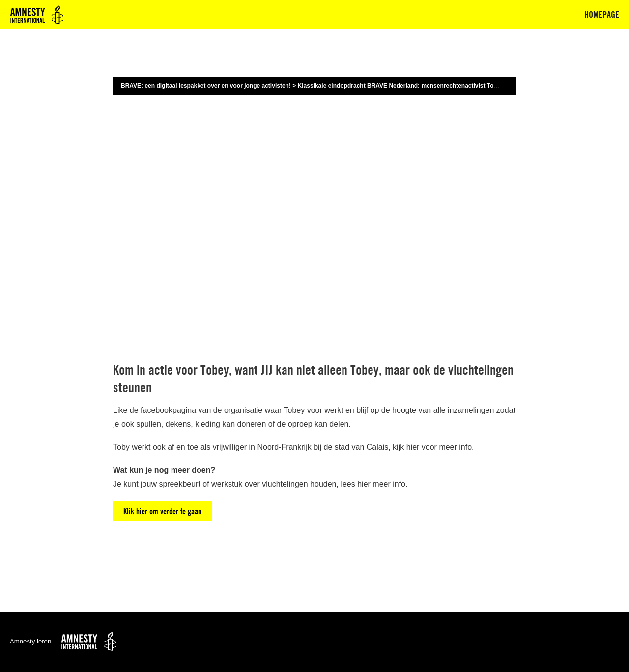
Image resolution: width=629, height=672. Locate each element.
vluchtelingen (285, 484)
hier (413, 447)
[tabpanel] (314, 322)
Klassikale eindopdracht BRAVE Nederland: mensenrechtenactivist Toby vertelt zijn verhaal (426, 86)
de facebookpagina (163, 410)
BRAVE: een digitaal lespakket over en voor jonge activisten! (206, 86)
